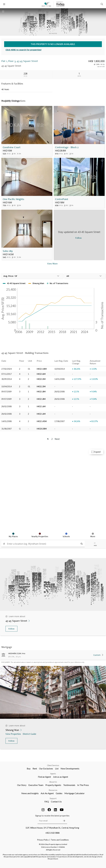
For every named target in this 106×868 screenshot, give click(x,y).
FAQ (47, 801)
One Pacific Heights (13, 199)
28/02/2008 (6, 406)
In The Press (83, 785)
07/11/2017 (6, 374)
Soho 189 (8, 251)
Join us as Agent (61, 777)
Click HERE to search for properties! (23, 50)
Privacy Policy (43, 840)
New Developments (70, 768)
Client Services (53, 765)
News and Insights (30, 793)
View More (52, 263)
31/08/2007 (6, 429)
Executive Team (36, 785)
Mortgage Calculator (75, 793)
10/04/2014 (6, 386)
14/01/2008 (6, 421)
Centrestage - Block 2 (67, 147)
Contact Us (56, 801)
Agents (53, 774)
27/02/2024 (6, 369)
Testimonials (69, 785)
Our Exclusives (46, 768)
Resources (53, 790)
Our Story (22, 785)
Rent (35, 768)
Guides (59, 793)
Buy (29, 768)
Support (53, 798)
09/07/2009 (6, 392)
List (57, 768)
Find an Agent (44, 777)
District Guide (30, 734)
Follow (11, 629)
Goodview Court (12, 147)
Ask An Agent (47, 793)
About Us (53, 782)
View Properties (13, 734)
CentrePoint (62, 199)
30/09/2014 (6, 379)
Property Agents (53, 785)
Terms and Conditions (60, 840)
